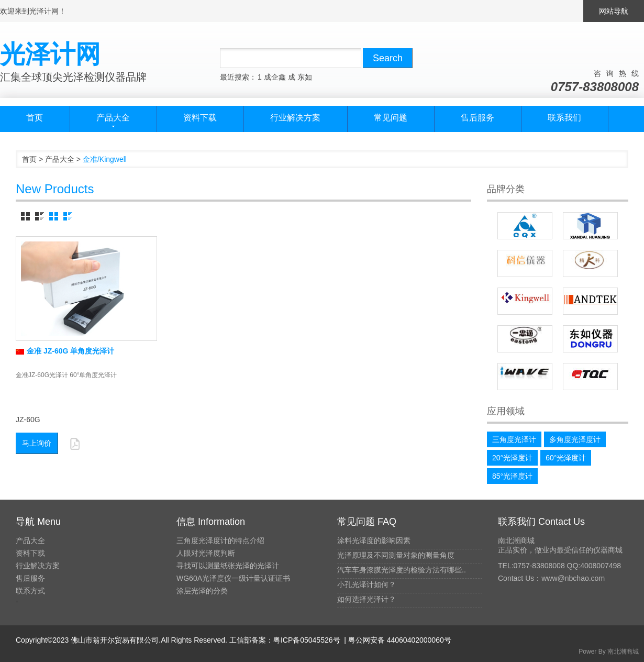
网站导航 (614, 11)
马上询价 (37, 443)
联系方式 (30, 591)
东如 (305, 77)
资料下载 (200, 118)
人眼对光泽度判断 (206, 553)
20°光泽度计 (512, 458)
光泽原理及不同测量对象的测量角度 (396, 555)
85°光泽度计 (512, 476)
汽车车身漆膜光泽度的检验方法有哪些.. (402, 570)
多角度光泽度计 (575, 439)
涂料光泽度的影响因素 (374, 540)
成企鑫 (275, 77)
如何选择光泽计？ (367, 599)
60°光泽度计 (566, 458)
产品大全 (60, 159)
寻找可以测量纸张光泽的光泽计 (228, 566)
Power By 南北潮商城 (609, 652)
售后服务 (478, 118)
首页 (35, 118)
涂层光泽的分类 (202, 591)
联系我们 (564, 118)
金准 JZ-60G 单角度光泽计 (65, 351)
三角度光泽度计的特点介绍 (220, 540)
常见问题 (391, 118)
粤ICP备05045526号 (307, 640)
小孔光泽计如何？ (367, 584)
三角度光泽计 (514, 439)
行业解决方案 (295, 118)
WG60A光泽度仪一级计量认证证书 (233, 578)
